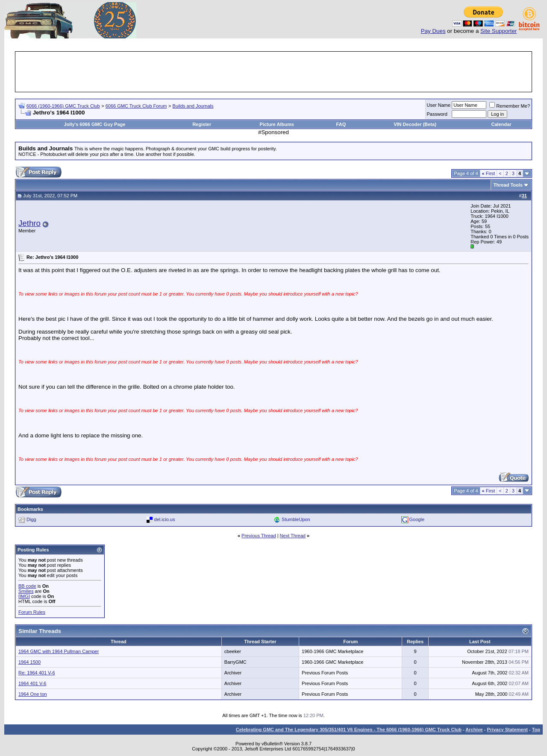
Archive (474, 730)
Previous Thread (259, 536)
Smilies (26, 591)
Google (417, 519)
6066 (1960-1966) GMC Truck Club (63, 106)
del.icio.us (165, 519)
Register (202, 124)
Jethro (29, 223)
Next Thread (293, 536)
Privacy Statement (507, 730)
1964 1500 (29, 662)
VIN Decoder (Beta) (415, 124)
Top (536, 730)
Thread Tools (508, 185)
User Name (439, 105)
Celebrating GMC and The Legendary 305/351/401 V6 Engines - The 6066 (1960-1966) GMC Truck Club (349, 730)
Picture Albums (277, 124)
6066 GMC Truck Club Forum (136, 106)
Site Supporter (498, 31)
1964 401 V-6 (32, 683)
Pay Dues (433, 31)
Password (437, 114)
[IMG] (24, 596)
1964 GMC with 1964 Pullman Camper (59, 651)
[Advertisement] (273, 72)
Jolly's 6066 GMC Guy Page (95, 124)
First (489, 173)
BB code (27, 586)
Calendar (501, 124)
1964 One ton (33, 694)
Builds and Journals (193, 106)
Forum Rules (32, 612)
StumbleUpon (296, 519)
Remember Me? (510, 106)
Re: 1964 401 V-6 (37, 673)
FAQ (341, 124)
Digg (31, 519)
